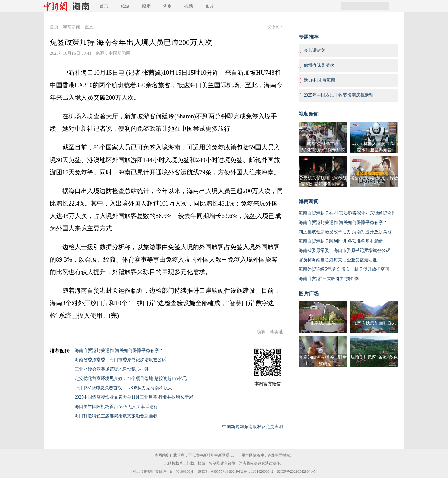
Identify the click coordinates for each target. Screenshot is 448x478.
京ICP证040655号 (212, 471)
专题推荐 (309, 37)
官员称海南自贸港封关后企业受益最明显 (338, 260)
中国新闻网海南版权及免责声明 (253, 427)
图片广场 (309, 293)
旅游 (125, 6)
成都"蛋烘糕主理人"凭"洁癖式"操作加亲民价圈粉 (323, 150)
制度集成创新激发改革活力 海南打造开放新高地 (345, 232)
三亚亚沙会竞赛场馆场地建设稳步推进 (112, 369)
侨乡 (167, 6)
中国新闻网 (119, 53)
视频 (189, 6)
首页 (104, 6)
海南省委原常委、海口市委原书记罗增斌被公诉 (120, 360)
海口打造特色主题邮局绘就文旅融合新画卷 (116, 416)
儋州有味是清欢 (319, 65)
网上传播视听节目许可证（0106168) (162, 471)
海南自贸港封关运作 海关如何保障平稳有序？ (119, 350)
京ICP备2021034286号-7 (296, 471)
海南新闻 (72, 27)
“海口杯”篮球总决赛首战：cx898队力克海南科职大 (123, 388)
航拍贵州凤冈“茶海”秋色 (374, 357)
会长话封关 (315, 50)
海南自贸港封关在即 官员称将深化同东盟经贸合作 (347, 213)
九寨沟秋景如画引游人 (374, 323)
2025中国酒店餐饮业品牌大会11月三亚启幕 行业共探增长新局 (134, 397)
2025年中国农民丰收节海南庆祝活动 (338, 95)
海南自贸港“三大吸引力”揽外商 (329, 279)
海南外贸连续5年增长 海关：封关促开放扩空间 (344, 269)
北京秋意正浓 (323, 323)
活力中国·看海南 (320, 80)
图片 (210, 6)
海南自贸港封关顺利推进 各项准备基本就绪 (341, 241)
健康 (146, 6)
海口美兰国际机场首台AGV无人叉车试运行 (116, 407)
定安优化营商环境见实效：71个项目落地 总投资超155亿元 (131, 379)
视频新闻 (309, 114)
